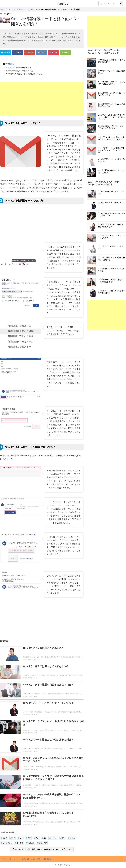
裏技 (63, 838)
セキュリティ (6, 843)
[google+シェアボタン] (29, 53)
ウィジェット (14, 859)
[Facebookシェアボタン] (18, 53)
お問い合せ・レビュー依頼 (31, 859)
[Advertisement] (42, 99)
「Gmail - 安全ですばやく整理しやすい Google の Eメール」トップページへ (42, 849)
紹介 (36, 838)
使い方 (4, 838)
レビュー (53, 838)
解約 (21, 838)
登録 (13, 838)
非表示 (11, 64)
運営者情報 (47, 859)
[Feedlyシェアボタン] (65, 53)
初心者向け (42, 843)
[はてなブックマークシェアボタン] (41, 53)
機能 (44, 838)
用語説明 (30, 843)
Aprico (63, 4)
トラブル (19, 843)
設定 (28, 838)
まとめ (71, 838)
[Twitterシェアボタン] (6, 53)
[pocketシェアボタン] (53, 53)
